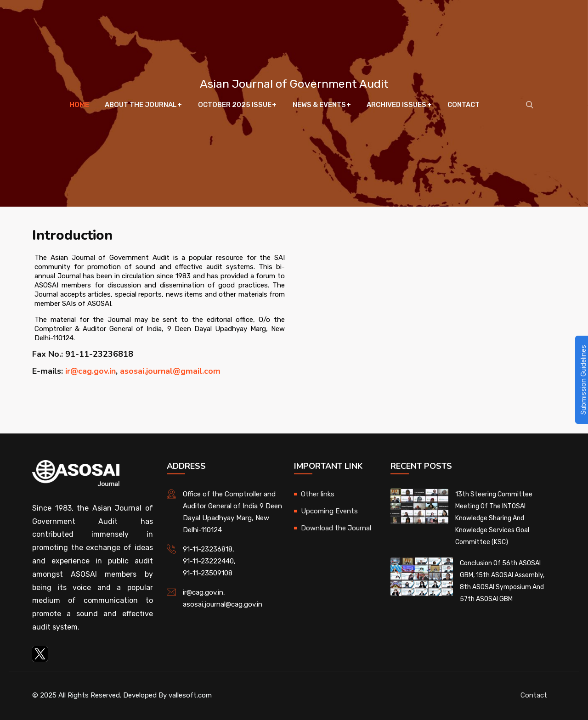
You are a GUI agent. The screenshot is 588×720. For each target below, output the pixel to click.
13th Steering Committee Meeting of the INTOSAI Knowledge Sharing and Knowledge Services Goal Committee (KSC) (494, 518)
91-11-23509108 (208, 573)
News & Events (319, 106)
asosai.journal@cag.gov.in (223, 604)
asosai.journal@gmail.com (170, 371)
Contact (463, 106)
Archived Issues (396, 106)
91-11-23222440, (209, 561)
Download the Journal (336, 528)
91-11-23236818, (209, 549)
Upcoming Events (329, 511)
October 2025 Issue (235, 106)
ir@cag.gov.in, (204, 592)
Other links (318, 494)
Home (80, 106)
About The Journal (141, 106)
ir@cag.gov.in (90, 371)
